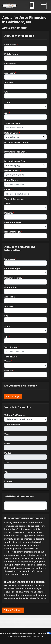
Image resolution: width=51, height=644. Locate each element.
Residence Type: (13, 222)
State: (7, 102)
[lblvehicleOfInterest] (26, 419)
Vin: (6, 472)
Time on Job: (11, 357)
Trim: (7, 462)
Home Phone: (11, 180)
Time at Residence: (14, 199)
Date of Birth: (11, 133)
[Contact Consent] (5, 582)
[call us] (32, 6)
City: (7, 92)
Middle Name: (11, 54)
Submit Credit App (13, 610)
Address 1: (10, 73)
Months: (8, 213)
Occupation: (11, 287)
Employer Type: (12, 268)
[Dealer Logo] (13, 6)
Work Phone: (11, 347)
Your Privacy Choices (42, 633)
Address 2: (10, 82)
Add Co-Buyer (13, 396)
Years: (7, 203)
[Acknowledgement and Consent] (5, 518)
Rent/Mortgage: (13, 232)
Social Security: (12, 123)
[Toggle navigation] (43, 6)
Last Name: (10, 63)
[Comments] (26, 506)
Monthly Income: (13, 278)
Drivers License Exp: (15, 161)
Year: (7, 434)
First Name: (10, 44)
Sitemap (29, 633)
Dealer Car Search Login (8, 633)
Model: (8, 453)
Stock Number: (12, 424)
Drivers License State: (16, 152)
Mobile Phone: (12, 171)
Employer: (10, 259)
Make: (7, 443)
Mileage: (9, 481)
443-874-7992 (39, 637)
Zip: (6, 113)
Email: (7, 190)
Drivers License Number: (17, 142)
